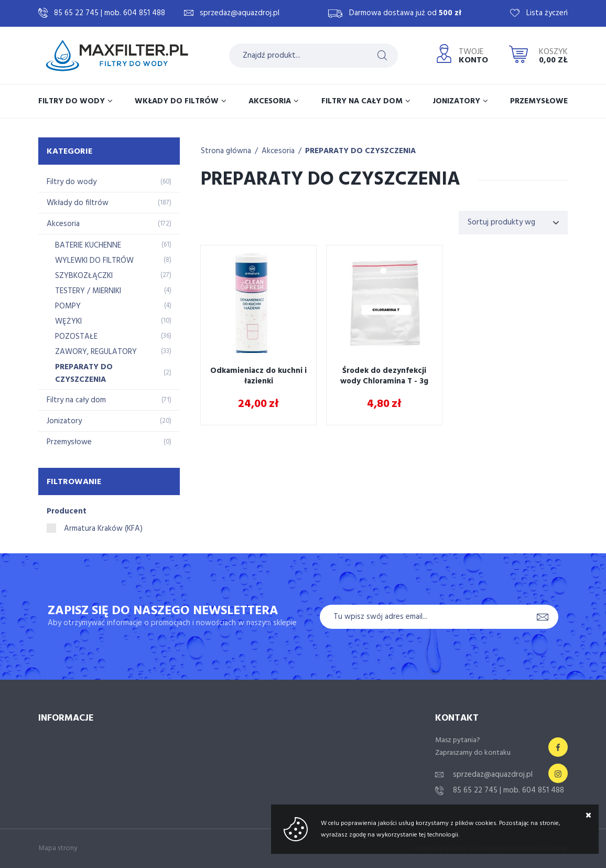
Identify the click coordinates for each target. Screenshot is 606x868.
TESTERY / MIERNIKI (113, 291)
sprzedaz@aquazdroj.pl (240, 13)
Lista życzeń (547, 13)
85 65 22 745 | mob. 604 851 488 (110, 13)
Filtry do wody (72, 101)
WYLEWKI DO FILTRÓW (113, 261)
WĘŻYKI (113, 322)
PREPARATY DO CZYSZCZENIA (113, 373)
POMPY (113, 306)
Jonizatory (456, 101)
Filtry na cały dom (362, 101)
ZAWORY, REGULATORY (113, 352)
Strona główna (226, 151)
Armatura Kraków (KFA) (103, 529)
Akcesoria (270, 101)
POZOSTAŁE (113, 337)
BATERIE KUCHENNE (113, 245)
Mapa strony (58, 848)
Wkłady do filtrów (177, 101)
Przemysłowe (539, 101)
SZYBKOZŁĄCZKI (113, 276)
